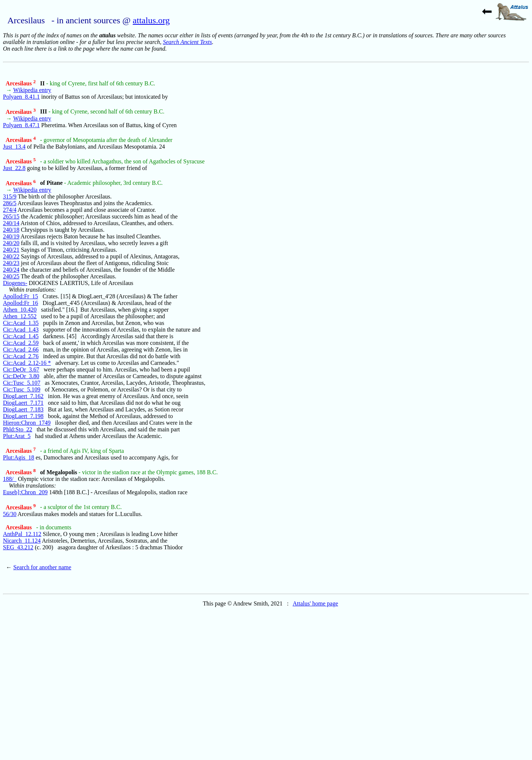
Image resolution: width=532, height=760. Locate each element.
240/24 (11, 270)
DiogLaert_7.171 (23, 403)
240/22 (11, 256)
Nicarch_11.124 (22, 541)
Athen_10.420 (20, 310)
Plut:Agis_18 (18, 457)
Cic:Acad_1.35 (21, 323)
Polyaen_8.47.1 (21, 125)
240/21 (11, 250)
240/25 (11, 276)
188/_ (10, 479)
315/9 (10, 196)
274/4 (10, 210)
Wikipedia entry (32, 90)
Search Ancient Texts (187, 42)
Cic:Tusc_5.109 (22, 389)
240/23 (11, 263)
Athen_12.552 (20, 316)
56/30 (10, 514)
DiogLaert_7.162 (23, 396)
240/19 (11, 236)
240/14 (11, 223)
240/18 (11, 230)
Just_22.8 (14, 168)
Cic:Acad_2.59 (21, 343)
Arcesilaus (21, 83)
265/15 (11, 216)
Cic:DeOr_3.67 (21, 369)
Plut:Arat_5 (17, 436)
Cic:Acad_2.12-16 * (27, 363)
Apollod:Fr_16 (21, 303)
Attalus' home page (315, 603)
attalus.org (151, 20)
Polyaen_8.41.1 (21, 97)
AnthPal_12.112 (22, 534)
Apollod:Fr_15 (21, 296)
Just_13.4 (14, 147)
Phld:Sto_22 (18, 429)
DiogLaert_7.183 (23, 409)
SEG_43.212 (18, 547)
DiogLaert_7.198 (23, 416)
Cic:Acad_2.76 (21, 356)
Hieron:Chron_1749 (27, 423)
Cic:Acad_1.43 (21, 330)
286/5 (10, 203)
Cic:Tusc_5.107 (22, 383)
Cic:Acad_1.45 (21, 336)
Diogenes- (15, 283)
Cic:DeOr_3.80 (21, 376)
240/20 (11, 243)
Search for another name (42, 567)
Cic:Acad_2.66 (21, 350)
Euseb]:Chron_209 (25, 492)
